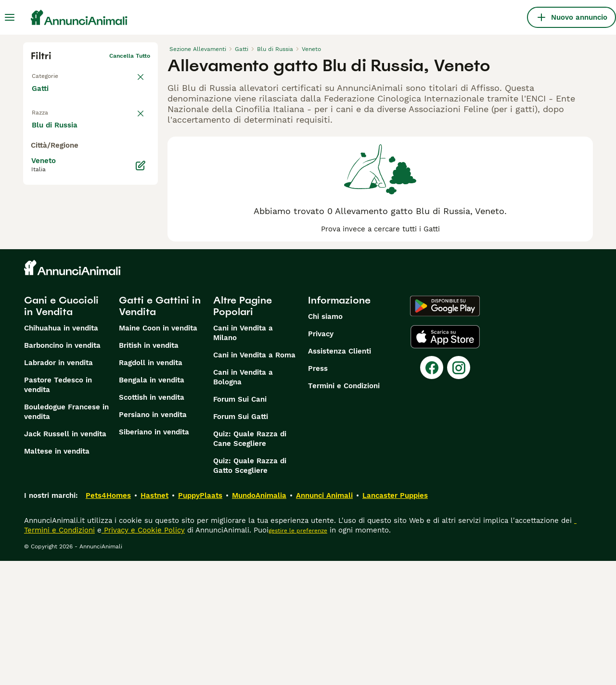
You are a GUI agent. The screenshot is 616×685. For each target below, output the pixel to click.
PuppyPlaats (200, 620)
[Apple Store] (445, 461)
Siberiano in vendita (154, 556)
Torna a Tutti (50, 71)
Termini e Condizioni (344, 510)
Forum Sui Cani (240, 523)
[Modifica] (141, 346)
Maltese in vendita (57, 575)
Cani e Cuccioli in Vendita (61, 430)
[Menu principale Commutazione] (10, 17)
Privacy (321, 458)
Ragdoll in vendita (151, 487)
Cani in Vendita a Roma (254, 479)
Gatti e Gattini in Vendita (160, 430)
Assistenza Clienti (340, 475)
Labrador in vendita (58, 487)
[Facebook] (432, 492)
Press (318, 493)
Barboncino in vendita (62, 469)
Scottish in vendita (152, 521)
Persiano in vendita (153, 539)
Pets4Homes (108, 620)
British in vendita (149, 469)
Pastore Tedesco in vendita (58, 509)
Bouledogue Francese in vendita (66, 536)
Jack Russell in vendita (65, 558)
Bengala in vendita (152, 504)
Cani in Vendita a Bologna (243, 501)
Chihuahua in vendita (61, 452)
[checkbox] (37, 154)
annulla (140, 109)
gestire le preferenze (298, 655)
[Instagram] (459, 492)
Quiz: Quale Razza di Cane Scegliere (250, 563)
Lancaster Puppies (395, 620)
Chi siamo (325, 441)
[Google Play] (445, 430)
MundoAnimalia (259, 620)
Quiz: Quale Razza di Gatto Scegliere (250, 590)
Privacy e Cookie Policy (143, 654)
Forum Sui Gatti (241, 541)
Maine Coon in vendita (158, 452)
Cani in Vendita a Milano (243, 457)
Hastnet (154, 620)
